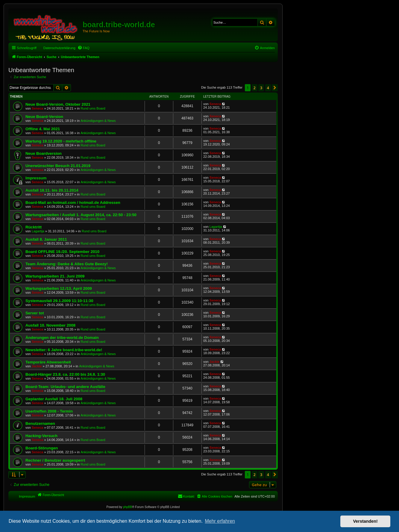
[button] (275, 88)
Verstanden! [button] (365, 521)
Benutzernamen (40, 423)
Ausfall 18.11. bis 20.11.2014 (52, 190)
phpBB (128, 507)
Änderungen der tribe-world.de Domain (62, 338)
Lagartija (38, 231)
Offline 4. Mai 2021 (43, 129)
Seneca (38, 108)
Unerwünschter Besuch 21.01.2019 (58, 166)
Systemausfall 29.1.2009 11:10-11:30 (59, 301)
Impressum (36, 178)
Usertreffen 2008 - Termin (49, 411)
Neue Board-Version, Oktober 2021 (58, 104)
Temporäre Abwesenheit (48, 362)
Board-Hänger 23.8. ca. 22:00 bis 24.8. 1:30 (65, 374)
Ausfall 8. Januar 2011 (46, 239)
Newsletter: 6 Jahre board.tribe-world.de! (64, 350)
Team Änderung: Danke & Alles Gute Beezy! (67, 264)
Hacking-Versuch (41, 436)
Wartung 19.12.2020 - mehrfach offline (61, 141)
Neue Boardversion (44, 153)
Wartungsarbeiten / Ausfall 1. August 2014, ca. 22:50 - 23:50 (81, 215)
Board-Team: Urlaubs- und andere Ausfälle (65, 387)
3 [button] (261, 88)
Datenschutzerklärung (59, 48)
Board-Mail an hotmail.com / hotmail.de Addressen (73, 203)
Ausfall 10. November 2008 (50, 325)
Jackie (37, 366)
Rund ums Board (93, 108)
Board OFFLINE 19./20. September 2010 (62, 252)
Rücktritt (34, 227)
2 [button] (255, 88)
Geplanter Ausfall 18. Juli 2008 (54, 399)
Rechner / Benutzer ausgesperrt (55, 460)
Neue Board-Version (44, 117)
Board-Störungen (42, 448)
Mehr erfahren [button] (220, 521)
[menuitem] (84, 48)
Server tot (35, 313)
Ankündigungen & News (98, 121)
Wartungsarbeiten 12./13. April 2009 (59, 288)
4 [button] (268, 88)
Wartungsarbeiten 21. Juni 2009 (55, 276)
